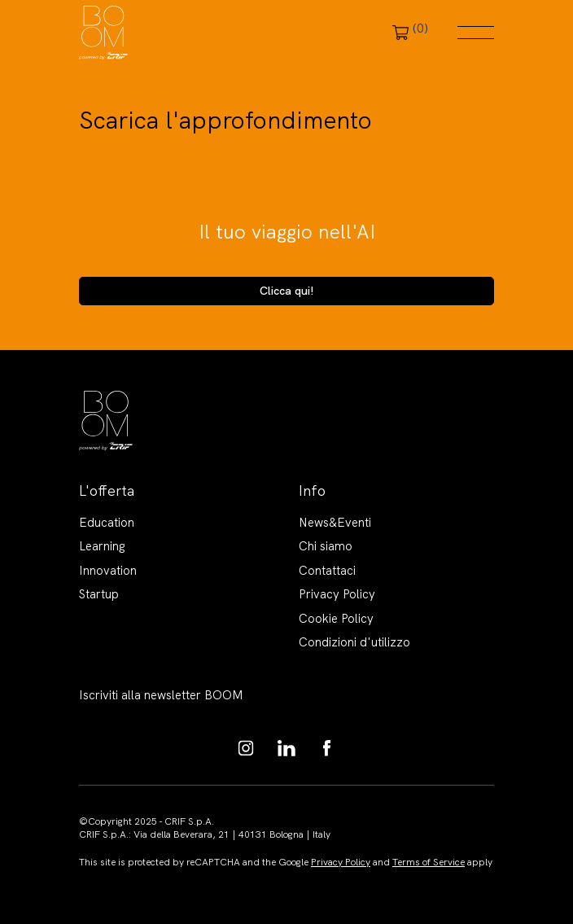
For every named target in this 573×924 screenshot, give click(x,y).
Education (107, 523)
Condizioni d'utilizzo (354, 642)
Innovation (108, 571)
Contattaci (327, 571)
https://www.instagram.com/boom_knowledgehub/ (246, 748)
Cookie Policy (336, 619)
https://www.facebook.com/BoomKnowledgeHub (327, 748)
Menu (476, 33)
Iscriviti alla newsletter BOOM (161, 695)
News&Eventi (335, 523)
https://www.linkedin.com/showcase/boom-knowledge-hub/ (286, 748)
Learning (102, 546)
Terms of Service (429, 862)
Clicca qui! (287, 291)
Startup (99, 594)
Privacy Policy (337, 594)
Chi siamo (326, 546)
